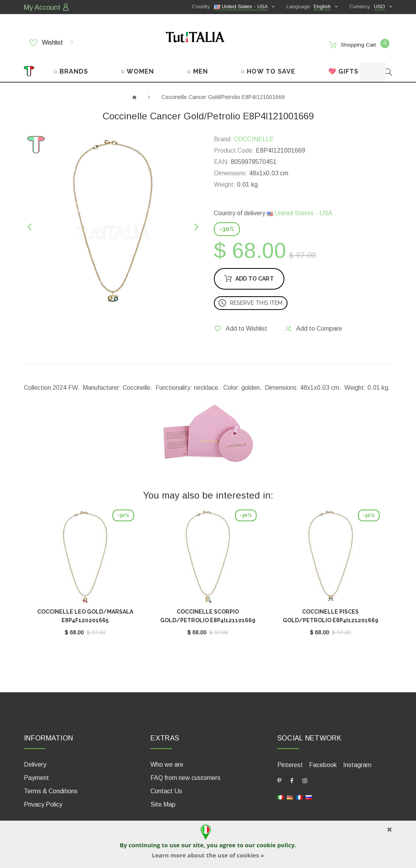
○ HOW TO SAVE (268, 66)
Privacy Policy (43, 797)
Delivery (35, 757)
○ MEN (197, 66)
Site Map (163, 797)
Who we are (167, 757)
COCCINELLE (254, 134)
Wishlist (51, 42)
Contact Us (166, 784)
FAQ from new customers (185, 770)
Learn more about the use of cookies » (208, 855)
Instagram (357, 757)
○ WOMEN (138, 66)
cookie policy (276, 845)
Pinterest (290, 757)
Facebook (323, 757)
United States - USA (300, 208)
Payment (36, 770)
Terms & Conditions (51, 784)
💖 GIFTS (343, 66)
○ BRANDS (71, 66)
